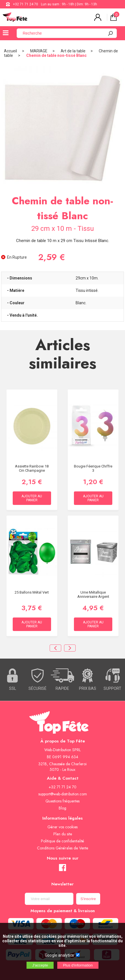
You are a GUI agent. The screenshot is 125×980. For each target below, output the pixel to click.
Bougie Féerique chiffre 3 (93, 468)
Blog (63, 808)
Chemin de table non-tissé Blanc (56, 55)
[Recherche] (64, 33)
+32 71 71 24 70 (26, 4)
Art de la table (73, 51)
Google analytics (59, 955)
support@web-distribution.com (63, 794)
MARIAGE (39, 51)
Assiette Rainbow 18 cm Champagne (32, 468)
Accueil (10, 51)
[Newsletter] (49, 899)
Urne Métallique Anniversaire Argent (93, 594)
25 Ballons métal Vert (32, 592)
